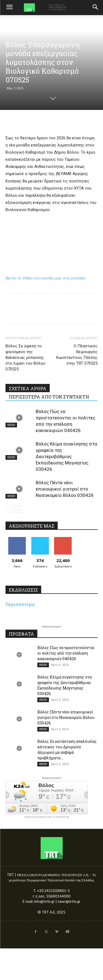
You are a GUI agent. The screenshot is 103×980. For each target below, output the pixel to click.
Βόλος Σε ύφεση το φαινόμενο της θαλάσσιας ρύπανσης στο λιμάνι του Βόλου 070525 (25, 358)
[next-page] (18, 509)
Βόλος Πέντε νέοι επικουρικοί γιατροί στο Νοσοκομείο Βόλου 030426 (65, 489)
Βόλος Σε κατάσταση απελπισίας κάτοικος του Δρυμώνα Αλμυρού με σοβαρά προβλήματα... (67, 750)
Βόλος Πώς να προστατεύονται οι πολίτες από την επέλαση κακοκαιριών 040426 (66, 653)
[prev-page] (9, 509)
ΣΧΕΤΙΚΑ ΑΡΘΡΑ (28, 388)
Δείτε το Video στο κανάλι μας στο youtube (45, 278)
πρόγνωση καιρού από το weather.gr (47, 817)
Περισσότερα (20, 604)
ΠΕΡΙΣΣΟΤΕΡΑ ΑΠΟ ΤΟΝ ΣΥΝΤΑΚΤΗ (49, 397)
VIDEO (11, 425)
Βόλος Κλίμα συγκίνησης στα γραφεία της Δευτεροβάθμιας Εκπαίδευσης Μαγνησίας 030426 (66, 456)
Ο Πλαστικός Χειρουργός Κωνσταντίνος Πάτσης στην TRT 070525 (77, 355)
